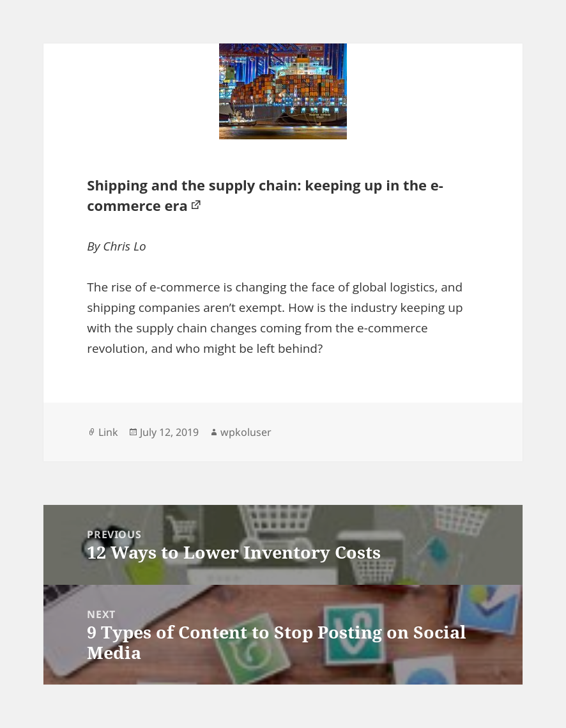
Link (108, 432)
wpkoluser (246, 432)
